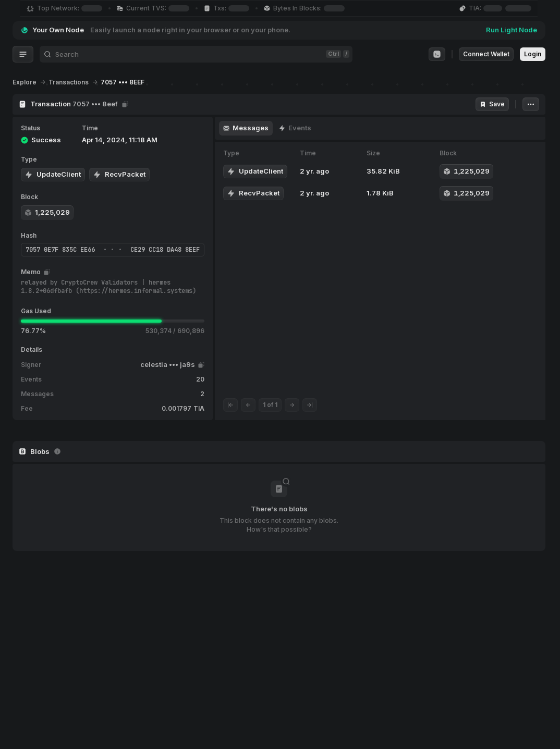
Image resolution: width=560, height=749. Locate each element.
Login (533, 54)
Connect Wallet (486, 54)
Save (492, 104)
